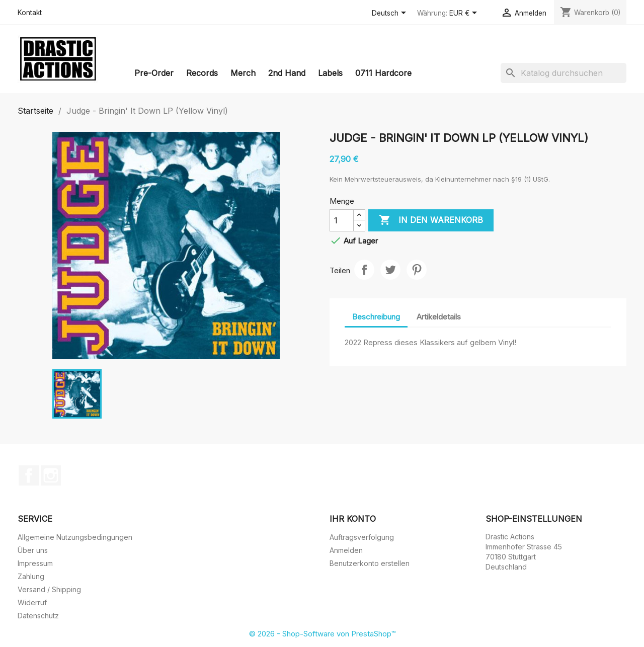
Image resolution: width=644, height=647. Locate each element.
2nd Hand (287, 73)
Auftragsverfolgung (362, 537)
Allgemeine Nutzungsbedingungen (75, 537)
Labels (330, 73)
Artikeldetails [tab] (439, 317)
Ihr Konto (353, 519)
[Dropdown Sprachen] (391, 14)
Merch (243, 73)
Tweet (390, 270)
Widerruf (32, 602)
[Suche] (563, 73)
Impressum (35, 563)
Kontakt (30, 13)
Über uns (33, 550)
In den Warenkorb (431, 220)
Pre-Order (154, 73)
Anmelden (346, 550)
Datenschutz (38, 616)
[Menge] (342, 220)
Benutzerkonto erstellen (370, 563)
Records (202, 73)
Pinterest (417, 270)
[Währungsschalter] (465, 14)
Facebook (29, 475)
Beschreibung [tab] (376, 317)
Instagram (51, 475)
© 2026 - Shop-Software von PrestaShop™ (322, 634)
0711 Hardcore (383, 73)
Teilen (364, 270)
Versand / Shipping (49, 589)
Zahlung (31, 576)
